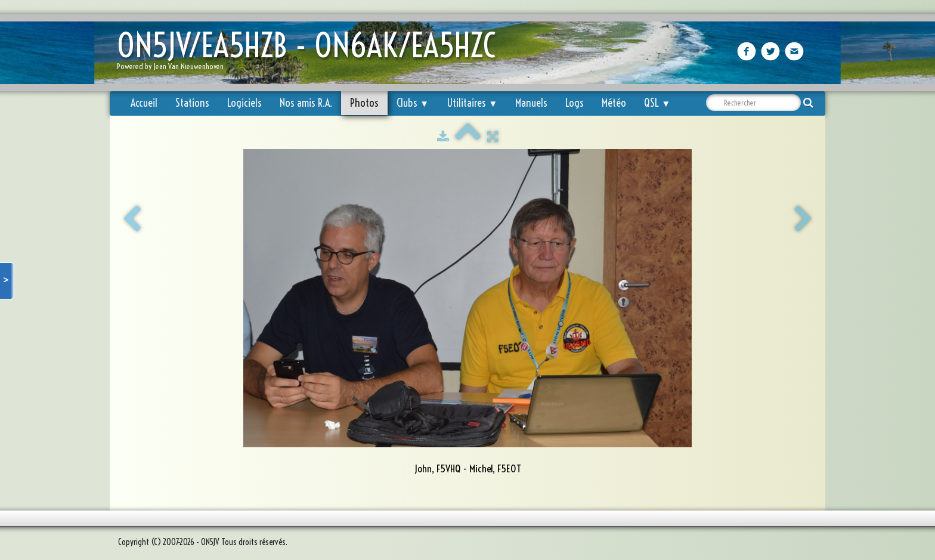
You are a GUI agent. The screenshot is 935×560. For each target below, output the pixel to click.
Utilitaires (472, 103)
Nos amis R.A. (306, 103)
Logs (575, 103)
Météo (614, 103)
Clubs (413, 103)
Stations (192, 103)
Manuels (531, 103)
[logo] (311, 54)
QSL (657, 103)
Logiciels (244, 103)
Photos (364, 103)
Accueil (144, 103)
